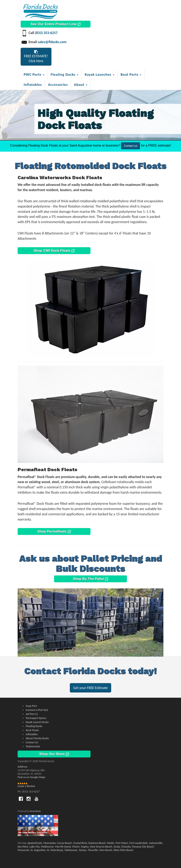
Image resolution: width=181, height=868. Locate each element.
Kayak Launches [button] (99, 75)
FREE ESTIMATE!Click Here (36, 57)
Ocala (117, 847)
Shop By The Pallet (91, 579)
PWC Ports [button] (34, 75)
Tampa (83, 850)
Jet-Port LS (32, 714)
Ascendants (35, 811)
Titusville (93, 850)
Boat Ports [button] (131, 75)
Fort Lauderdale (139, 843)
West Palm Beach (124, 850)
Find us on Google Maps (31, 777)
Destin (111, 843)
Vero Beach (106, 850)
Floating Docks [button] (64, 75)
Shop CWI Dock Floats (54, 251)
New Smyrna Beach (101, 847)
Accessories (58, 85)
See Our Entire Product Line (56, 24)
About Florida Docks (37, 738)
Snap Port (31, 706)
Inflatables (33, 85)
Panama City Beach (143, 847)
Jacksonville (156, 843)
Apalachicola (35, 843)
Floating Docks (34, 726)
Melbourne (47, 847)
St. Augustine (38, 850)
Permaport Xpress (36, 718)
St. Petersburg (55, 850)
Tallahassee (71, 850)
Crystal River (80, 843)
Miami (76, 847)
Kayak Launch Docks (37, 722)
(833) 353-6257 (46, 33)
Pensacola (23, 850)
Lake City (35, 847)
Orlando (126, 847)
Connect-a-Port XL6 (37, 710)
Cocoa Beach (64, 843)
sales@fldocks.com (52, 42)
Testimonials (33, 746)
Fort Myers (122, 843)
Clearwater (50, 843)
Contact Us (32, 742)
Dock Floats (32, 730)
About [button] (81, 85)
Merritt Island (63, 847)
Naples (85, 847)
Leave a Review (26, 786)
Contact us (130, 146)
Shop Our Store (54, 754)
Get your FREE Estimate (91, 688)
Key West (23, 847)
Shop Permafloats (54, 531)
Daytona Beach (97, 843)
